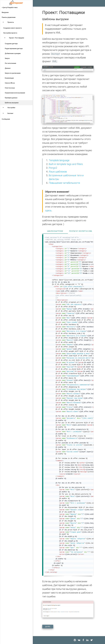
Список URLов (10, 83)
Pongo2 (53, 168)
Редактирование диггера (14, 49)
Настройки (8, 108)
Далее (48, 627)
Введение (5, 12)
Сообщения (6, 119)
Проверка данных (11, 98)
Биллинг (8, 114)
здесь (48, 210)
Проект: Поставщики (14, 38)
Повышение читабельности (64, 183)
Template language (59, 160)
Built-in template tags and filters (66, 164)
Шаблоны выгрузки (12, 103)
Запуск (7, 58)
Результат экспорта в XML (81, 231)
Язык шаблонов (58, 172)
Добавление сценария (13, 53)
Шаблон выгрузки (55, 231)
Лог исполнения (10, 63)
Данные (8, 68)
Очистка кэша (10, 88)
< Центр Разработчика (10, 7)
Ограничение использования (15, 93)
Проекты (8, 23)
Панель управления (9, 17)
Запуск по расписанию (13, 73)
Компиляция (9, 78)
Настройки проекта (10, 33)
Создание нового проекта (12, 28)
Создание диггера (11, 44)
